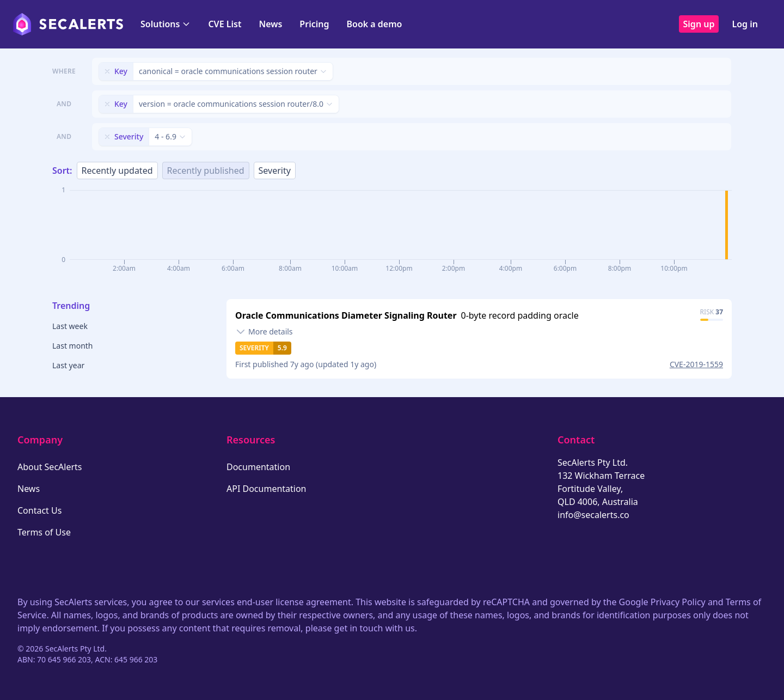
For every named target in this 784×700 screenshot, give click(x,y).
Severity (275, 171)
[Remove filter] (107, 71)
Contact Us (39, 510)
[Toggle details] (264, 332)
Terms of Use (44, 532)
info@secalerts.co (593, 515)
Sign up (699, 24)
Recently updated (117, 171)
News (270, 24)
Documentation (258, 467)
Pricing (314, 24)
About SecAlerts (50, 467)
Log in (745, 24)
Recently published (206, 171)
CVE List (225, 24)
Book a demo (374, 24)
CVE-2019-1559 (696, 364)
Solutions (166, 24)
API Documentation (267, 489)
